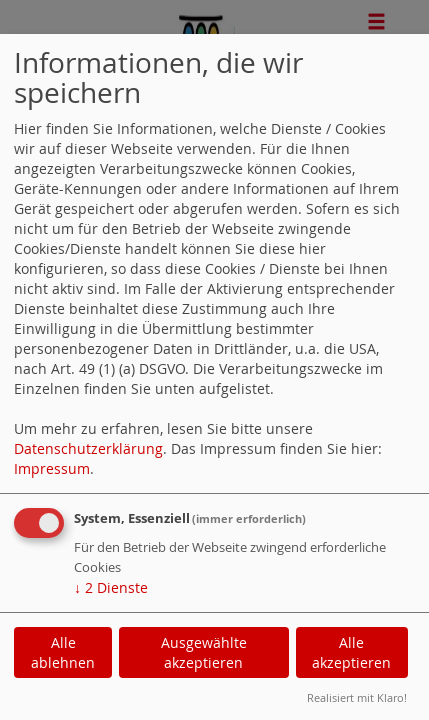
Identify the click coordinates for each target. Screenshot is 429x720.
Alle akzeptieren (351, 652)
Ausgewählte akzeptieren (204, 652)
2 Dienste (111, 587)
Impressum (52, 468)
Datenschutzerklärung (88, 448)
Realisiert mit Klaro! (357, 697)
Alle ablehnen (63, 652)
